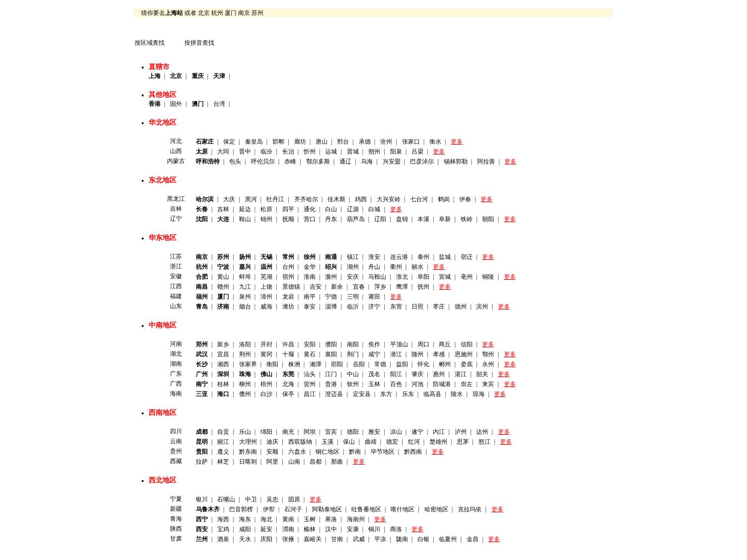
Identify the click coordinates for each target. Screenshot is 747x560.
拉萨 (202, 462)
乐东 (408, 394)
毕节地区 (383, 452)
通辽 (345, 161)
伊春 (465, 199)
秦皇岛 (254, 142)
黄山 (223, 277)
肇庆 (417, 374)
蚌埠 (245, 277)
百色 (396, 384)
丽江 (223, 442)
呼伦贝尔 (263, 161)
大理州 (248, 442)
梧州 (266, 384)
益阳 (402, 364)
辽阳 (380, 219)
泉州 (245, 297)
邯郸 (278, 142)
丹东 (331, 219)
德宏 (392, 442)
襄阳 (331, 354)
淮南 (310, 277)
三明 (353, 297)
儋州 (245, 394)
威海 (266, 307)
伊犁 (269, 509)
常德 (380, 364)
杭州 (217, 13)
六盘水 (297, 452)
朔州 (374, 152)
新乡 (223, 344)
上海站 (174, 13)
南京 (244, 13)
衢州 (396, 267)
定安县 (362, 394)
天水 (245, 539)
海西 (223, 519)
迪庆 (272, 442)
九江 (245, 287)
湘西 (223, 364)
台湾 (219, 104)
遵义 (223, 452)
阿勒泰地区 (327, 509)
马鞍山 (377, 277)
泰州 (423, 257)
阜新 (445, 219)
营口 (310, 219)
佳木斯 (336, 199)
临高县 (432, 394)
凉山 (396, 432)
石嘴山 (226, 499)
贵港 (331, 384)
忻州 (310, 152)
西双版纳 (300, 442)
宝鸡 (223, 529)
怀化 (423, 364)
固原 (294, 499)
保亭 (288, 394)
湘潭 (316, 364)
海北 (266, 519)
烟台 (245, 307)
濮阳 (331, 344)
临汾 (266, 152)
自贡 (223, 432)
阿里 (272, 462)
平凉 (380, 539)
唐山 (322, 142)
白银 (423, 539)
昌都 (316, 462)
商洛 (396, 529)
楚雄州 (438, 442)
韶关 (482, 374)
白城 (374, 209)
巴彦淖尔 (422, 161)
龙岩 (288, 297)
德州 (461, 307)
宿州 (288, 277)
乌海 (367, 161)
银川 (202, 499)
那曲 (337, 462)
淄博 (331, 307)
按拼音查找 (199, 43)
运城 (331, 152)
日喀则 (248, 462)
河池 (417, 384)
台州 (288, 267)
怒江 (485, 442)
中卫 (251, 499)
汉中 (331, 529)
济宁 (374, 307)
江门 (331, 374)
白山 (331, 209)
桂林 (223, 384)
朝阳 (488, 219)
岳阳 (359, 364)
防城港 (442, 384)
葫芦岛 (356, 219)
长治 (288, 152)
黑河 (251, 199)
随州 (417, 354)
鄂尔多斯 (318, 161)
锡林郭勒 (456, 161)
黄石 (310, 354)
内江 (439, 432)
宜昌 (223, 354)
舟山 (374, 267)
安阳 (310, 344)
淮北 (402, 277)
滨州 (482, 307)
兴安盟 (392, 161)
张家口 (411, 142)
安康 (353, 529)
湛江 (461, 374)
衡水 (435, 142)
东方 (386, 394)
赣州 (223, 287)
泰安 (310, 307)
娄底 (467, 364)
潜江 (396, 354)
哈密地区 (436, 509)
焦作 (374, 344)
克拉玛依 (470, 509)
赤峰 (290, 161)
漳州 (266, 297)
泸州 (461, 432)
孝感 (439, 354)
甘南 (337, 539)
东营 (396, 307)
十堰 (288, 354)
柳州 (245, 384)
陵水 (457, 394)
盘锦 (402, 219)
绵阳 (266, 432)
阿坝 (310, 432)
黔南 (355, 452)
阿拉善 (486, 161)
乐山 (245, 432)
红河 (414, 442)
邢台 (343, 142)
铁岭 (467, 219)
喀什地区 (403, 509)
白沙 (266, 394)
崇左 (467, 384)
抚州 (423, 287)
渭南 (288, 529)
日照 (417, 307)
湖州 (353, 267)
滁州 (331, 277)
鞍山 (245, 219)
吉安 (316, 287)
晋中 (245, 152)
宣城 (445, 277)
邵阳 (337, 364)
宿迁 (467, 257)
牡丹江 (275, 199)
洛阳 (245, 344)
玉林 (374, 384)
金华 (310, 267)
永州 (488, 364)
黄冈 (266, 354)
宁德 (331, 297)
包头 (235, 161)
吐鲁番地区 (366, 509)
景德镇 (291, 287)
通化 (310, 209)
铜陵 (488, 277)
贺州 (310, 384)
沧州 (386, 142)
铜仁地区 (328, 452)
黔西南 (413, 452)
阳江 (396, 374)
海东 (245, 519)
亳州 (467, 277)
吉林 (223, 209)
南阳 (353, 344)
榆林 (310, 529)
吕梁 (417, 152)
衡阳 (272, 364)
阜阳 (423, 277)
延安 (266, 529)
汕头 (310, 374)
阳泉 (396, 152)
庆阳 (266, 539)
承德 (365, 142)
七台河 (419, 199)
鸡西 (361, 199)
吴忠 (272, 499)
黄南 (288, 519)
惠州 (439, 374)
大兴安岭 (389, 199)
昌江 (310, 394)
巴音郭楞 (241, 509)
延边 (245, 209)
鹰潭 (402, 287)
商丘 (445, 344)
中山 (353, 374)
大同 (223, 152)
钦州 (353, 384)
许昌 (288, 344)
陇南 (402, 539)
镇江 (353, 257)
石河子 (293, 509)
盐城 (445, 257)
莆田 (374, 297)
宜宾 (331, 432)
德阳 (353, 432)
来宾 (488, 384)
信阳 (467, 344)
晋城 (353, 152)
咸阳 (245, 529)
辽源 (353, 209)
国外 (176, 104)
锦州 (266, 219)
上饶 (266, 287)
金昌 (473, 539)
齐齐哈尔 (306, 199)
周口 (423, 344)
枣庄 (439, 307)
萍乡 (380, 287)
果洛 (331, 519)
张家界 (248, 364)
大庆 (229, 199)
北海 (288, 384)
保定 (229, 142)
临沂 (353, 307)
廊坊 (300, 142)
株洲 (294, 364)
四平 (288, 209)
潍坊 (288, 307)
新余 (337, 287)
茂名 (374, 374)
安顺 (272, 452)
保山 (349, 442)
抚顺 (288, 219)
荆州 (245, 354)
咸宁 (374, 354)
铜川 (374, 529)
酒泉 (223, 539)
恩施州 (464, 354)
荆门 (353, 354)
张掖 (288, 539)
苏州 (257, 13)
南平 (310, 297)
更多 (457, 142)
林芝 (223, 462)
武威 (359, 539)
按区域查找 (150, 43)
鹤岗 (444, 199)
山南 (294, 462)
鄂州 (488, 354)
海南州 (356, 519)
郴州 (445, 364)
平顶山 (399, 344)
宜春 (359, 287)
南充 (288, 432)
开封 (266, 344)
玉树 (310, 519)
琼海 (479, 394)
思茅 (463, 442)
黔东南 (248, 452)
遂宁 (417, 432)
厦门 (231, 13)
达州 (482, 432)
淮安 (374, 257)
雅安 (374, 432)
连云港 (399, 257)
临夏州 (448, 539)
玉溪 (328, 442)
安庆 (353, 277)
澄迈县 (334, 394)
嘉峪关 (313, 539)
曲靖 (371, 442)
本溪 (423, 219)
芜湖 (266, 277)
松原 (266, 209)
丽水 (417, 267)
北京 (204, 13)
